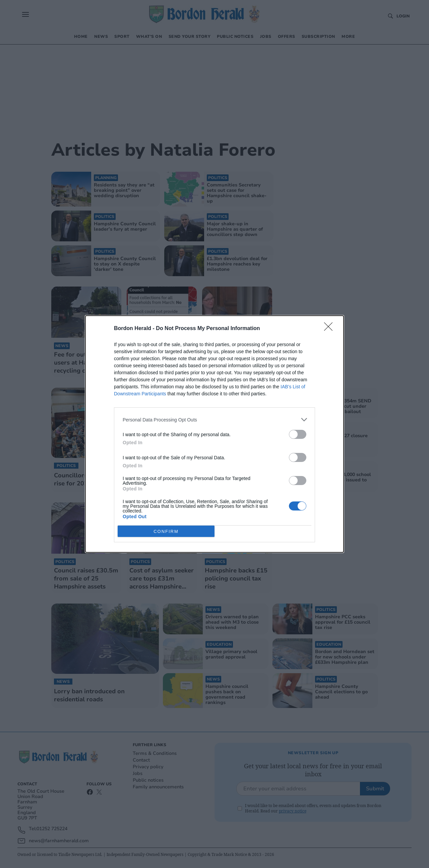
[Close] (330, 329)
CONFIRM (166, 531)
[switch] (298, 434)
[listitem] (214, 420)
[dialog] (214, 434)
